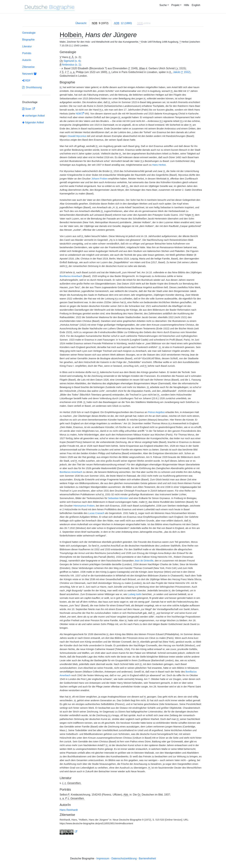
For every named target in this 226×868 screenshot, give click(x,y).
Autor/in (27, 60)
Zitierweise (28, 67)
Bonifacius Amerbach (71, 276)
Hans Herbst (159, 165)
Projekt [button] (175, 5)
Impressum (103, 858)
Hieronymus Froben (84, 506)
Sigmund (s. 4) (72, 61)
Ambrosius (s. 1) (71, 65)
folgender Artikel (33, 122)
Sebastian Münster (118, 498)
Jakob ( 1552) (182, 72)
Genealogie (29, 33)
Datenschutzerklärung (124, 858)
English (196, 5)
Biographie (28, 40)
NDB (78, 114)
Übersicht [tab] (81, 23)
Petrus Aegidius (156, 412)
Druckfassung (32, 87)
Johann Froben (100, 179)
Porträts (27, 53)
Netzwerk (29, 74)
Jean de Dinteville (144, 561)
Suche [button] (163, 5)
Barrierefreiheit (147, 858)
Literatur (27, 46)
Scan (27, 109)
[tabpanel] (113, 434)
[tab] (100, 23)
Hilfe (187, 5)
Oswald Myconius (77, 136)
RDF (26, 81)
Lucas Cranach (96, 513)
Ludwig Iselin (135, 594)
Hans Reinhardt (69, 810)
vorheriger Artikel (33, 116)
